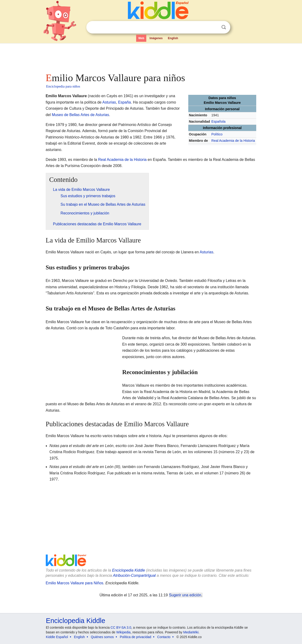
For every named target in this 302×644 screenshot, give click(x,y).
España (124, 102)
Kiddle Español (57, 637)
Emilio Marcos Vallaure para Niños (75, 583)
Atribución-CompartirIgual (134, 575)
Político (217, 134)
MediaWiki (191, 632)
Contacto (164, 637)
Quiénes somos (102, 637)
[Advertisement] (151, 57)
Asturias (109, 102)
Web (141, 38)
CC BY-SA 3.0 (121, 627)
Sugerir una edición (185, 595)
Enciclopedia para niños (63, 86)
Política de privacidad (136, 637)
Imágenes (156, 38)
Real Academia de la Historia (233, 141)
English (173, 38)
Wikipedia (124, 632)
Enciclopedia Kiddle (129, 570)
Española (218, 121)
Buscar (224, 27)
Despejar (214, 27)
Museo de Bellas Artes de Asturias (80, 115)
